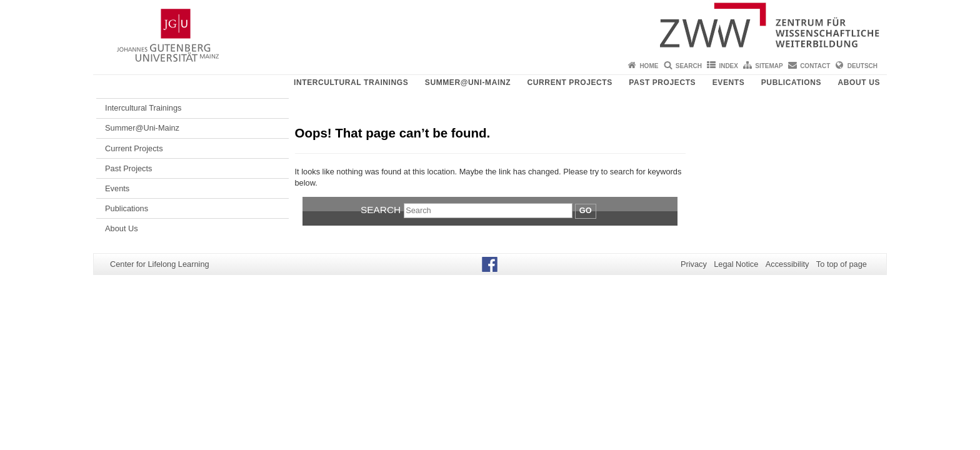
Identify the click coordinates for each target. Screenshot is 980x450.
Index (728, 66)
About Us (859, 82)
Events (729, 82)
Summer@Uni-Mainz (468, 82)
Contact (815, 66)
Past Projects (662, 82)
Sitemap (769, 66)
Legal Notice (736, 264)
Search (689, 66)
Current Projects (570, 82)
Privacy (694, 264)
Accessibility (787, 264)
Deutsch (862, 66)
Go (586, 210)
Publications (791, 82)
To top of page (842, 264)
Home (649, 66)
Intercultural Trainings (351, 82)
